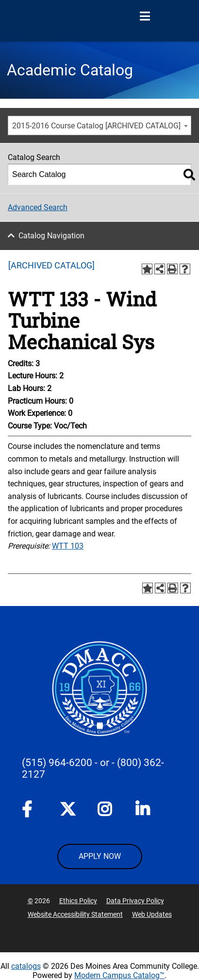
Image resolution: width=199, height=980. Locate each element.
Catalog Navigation (51, 236)
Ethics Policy (78, 901)
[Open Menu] (145, 17)
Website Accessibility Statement (75, 914)
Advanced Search (38, 207)
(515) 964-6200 (57, 763)
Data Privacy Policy (135, 901)
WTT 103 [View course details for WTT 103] (68, 546)
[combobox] (99, 125)
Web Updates (152, 914)
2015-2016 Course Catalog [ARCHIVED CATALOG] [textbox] (96, 126)
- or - (105, 763)
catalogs (26, 966)
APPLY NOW (100, 856)
